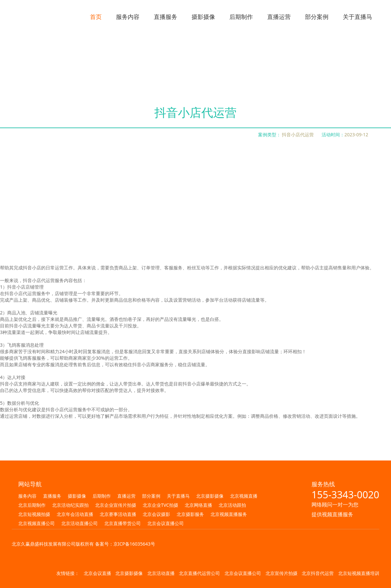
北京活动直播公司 (80, 523)
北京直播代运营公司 (199, 573)
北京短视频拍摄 (34, 514)
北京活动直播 (161, 573)
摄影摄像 (77, 496)
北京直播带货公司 (123, 523)
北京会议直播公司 (166, 523)
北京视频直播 (244, 496)
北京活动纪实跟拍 (70, 505)
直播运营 (126, 496)
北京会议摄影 (156, 514)
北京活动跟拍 (232, 505)
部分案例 (151, 496)
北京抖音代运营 (318, 573)
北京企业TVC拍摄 (160, 505)
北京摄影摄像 (210, 496)
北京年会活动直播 (75, 514)
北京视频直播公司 (36, 523)
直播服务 (52, 496)
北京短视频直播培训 (359, 573)
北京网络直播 (198, 505)
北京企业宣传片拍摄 (116, 505)
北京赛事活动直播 (118, 514)
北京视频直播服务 (229, 514)
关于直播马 (178, 496)
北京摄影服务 (190, 514)
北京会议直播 (97, 573)
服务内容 (27, 496)
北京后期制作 (32, 505)
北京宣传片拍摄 (282, 573)
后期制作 (102, 496)
